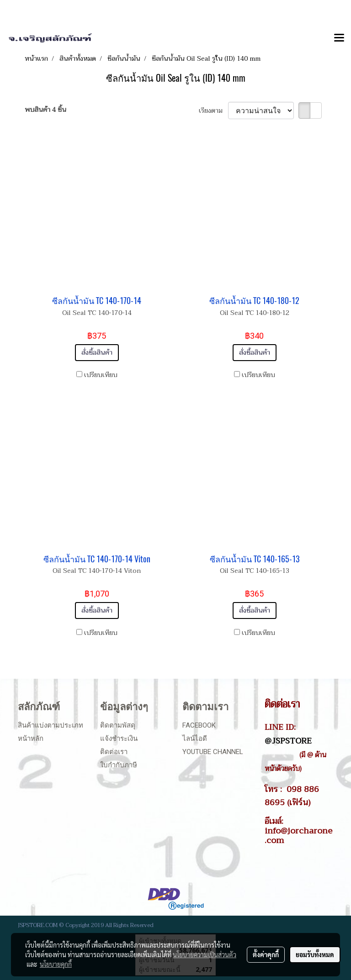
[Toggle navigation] (339, 38)
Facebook (199, 725)
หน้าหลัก (31, 739)
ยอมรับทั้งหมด (315, 954)
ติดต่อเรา (114, 752)
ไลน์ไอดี (195, 739)
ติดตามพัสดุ (118, 725)
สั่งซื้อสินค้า (97, 353)
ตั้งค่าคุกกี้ (266, 954)
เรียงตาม (213, 111)
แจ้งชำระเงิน (119, 739)
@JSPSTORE (288, 741)
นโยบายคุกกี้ (56, 964)
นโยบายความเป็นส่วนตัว (205, 954)
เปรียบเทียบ (101, 375)
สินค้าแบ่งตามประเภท (51, 725)
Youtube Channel (213, 752)
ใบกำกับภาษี (119, 765)
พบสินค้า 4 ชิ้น (45, 110)
